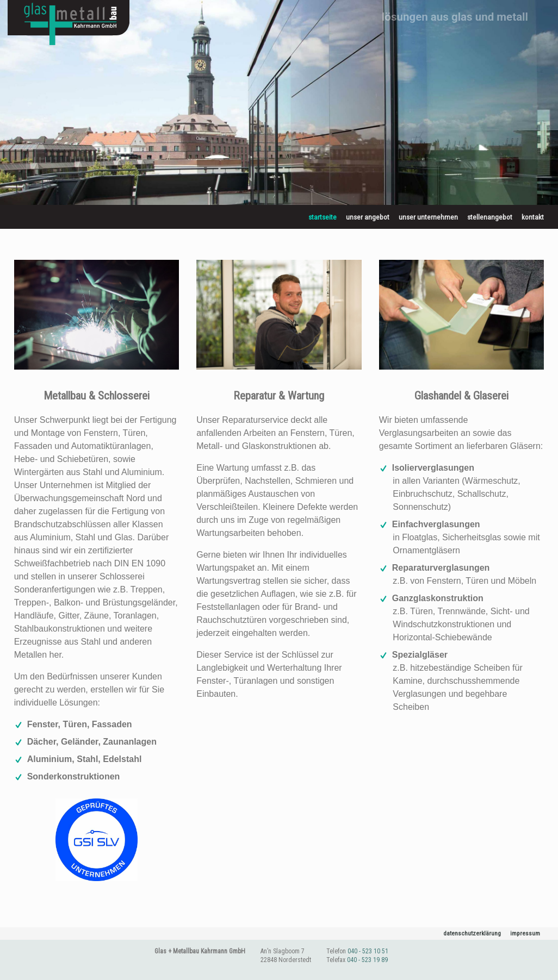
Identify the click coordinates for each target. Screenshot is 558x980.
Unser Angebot (368, 217)
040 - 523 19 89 (367, 961)
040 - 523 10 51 (368, 953)
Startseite (323, 217)
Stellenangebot (490, 217)
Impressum (523, 934)
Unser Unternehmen (428, 217)
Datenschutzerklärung (464, 934)
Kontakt (533, 217)
